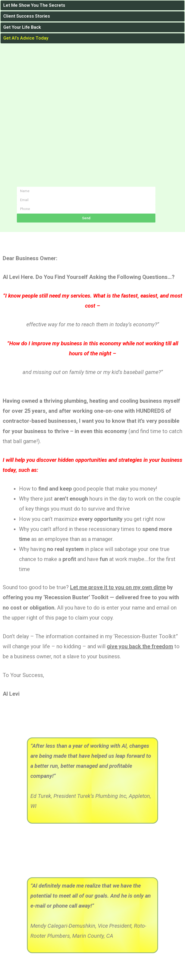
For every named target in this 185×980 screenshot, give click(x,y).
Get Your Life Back (22, 27)
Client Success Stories (27, 16)
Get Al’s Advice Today (26, 38)
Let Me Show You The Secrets (34, 5)
